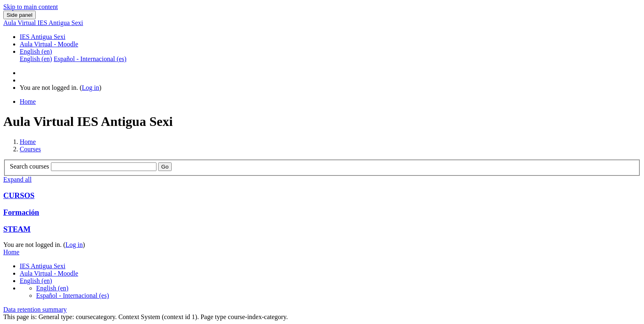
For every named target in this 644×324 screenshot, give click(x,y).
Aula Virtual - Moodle (49, 44)
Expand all (17, 179)
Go (165, 167)
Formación (21, 212)
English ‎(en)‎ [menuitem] (36, 59)
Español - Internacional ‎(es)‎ (72, 295)
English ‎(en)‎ (36, 51)
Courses (30, 149)
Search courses (30, 166)
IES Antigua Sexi (43, 37)
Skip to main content (31, 7)
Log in (90, 88)
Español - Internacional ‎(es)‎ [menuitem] (90, 59)
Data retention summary (35, 309)
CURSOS (19, 195)
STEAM (17, 229)
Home (28, 142)
